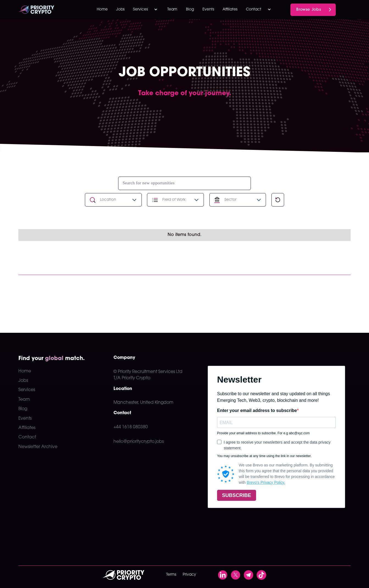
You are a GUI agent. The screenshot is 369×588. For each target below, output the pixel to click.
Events (208, 9)
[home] (45, 10)
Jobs (120, 9)
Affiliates (230, 9)
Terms (171, 575)
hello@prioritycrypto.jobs (139, 442)
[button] (146, 10)
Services (27, 390)
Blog (190, 9)
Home (102, 9)
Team (172, 9)
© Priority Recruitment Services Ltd (148, 372)
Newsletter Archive (38, 447)
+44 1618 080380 (131, 427)
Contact (27, 437)
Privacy (189, 575)
